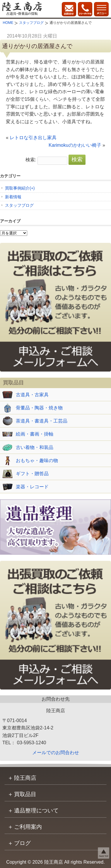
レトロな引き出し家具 (33, 138)
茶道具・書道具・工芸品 (42, 421)
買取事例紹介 (17, 188)
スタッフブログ (19, 205)
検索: (31, 160)
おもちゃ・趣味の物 (37, 460)
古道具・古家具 (32, 395)
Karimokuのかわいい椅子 (75, 145)
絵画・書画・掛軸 (35, 434)
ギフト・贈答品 (32, 474)
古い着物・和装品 (35, 447)
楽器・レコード (32, 487)
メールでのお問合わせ (56, 753)
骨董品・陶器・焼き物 (39, 408)
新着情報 (13, 197)
